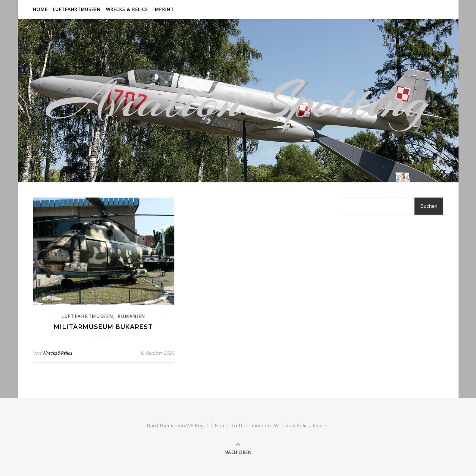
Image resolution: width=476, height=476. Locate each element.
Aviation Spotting (238, 101)
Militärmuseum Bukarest (104, 327)
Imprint (164, 9)
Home (40, 9)
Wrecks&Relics (57, 353)
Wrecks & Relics (127, 9)
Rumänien (132, 316)
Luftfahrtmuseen (77, 9)
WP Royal (197, 425)
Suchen (429, 206)
